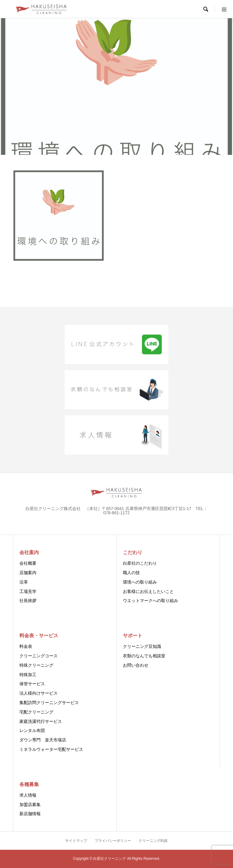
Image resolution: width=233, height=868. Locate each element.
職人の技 (131, 573)
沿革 (24, 582)
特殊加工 (28, 675)
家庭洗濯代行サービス (41, 721)
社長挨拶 (28, 601)
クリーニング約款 (153, 841)
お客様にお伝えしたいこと (148, 591)
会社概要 (28, 563)
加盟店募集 (30, 805)
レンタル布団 (32, 730)
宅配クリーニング (36, 712)
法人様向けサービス (39, 693)
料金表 (26, 646)
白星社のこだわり (140, 563)
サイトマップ (76, 841)
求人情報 (28, 795)
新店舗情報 (30, 814)
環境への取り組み (140, 582)
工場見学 (28, 591)
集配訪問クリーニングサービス (49, 703)
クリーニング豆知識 (142, 646)
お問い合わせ (136, 665)
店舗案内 (28, 573)
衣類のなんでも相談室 (144, 656)
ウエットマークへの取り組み (150, 601)
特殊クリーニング (36, 665)
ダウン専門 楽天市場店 (43, 740)
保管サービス (32, 684)
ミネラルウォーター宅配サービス (51, 749)
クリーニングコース (39, 656)
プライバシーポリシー (113, 841)
